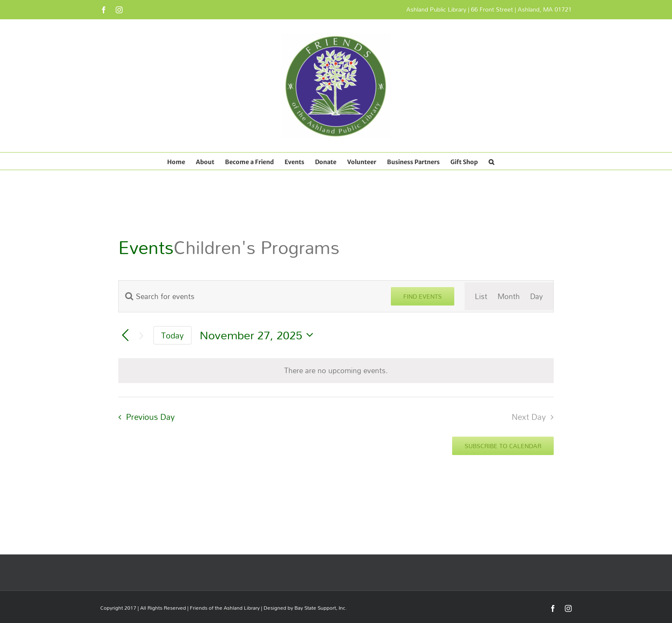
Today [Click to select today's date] (172, 335)
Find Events (423, 296)
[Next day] (141, 335)
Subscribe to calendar (503, 446)
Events (146, 247)
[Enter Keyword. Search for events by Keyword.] (250, 296)
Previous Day (150, 417)
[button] (491, 161)
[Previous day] (125, 336)
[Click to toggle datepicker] (259, 335)
